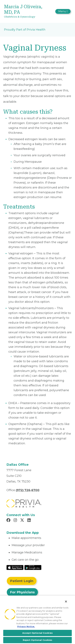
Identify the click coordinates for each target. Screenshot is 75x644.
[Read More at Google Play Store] (33, 567)
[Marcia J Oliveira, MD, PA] (26, 11)
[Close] (66, 602)
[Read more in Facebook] (9, 521)
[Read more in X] (23, 521)
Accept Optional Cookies (37, 633)
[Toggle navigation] (63, 11)
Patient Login (22, 581)
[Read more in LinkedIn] (29, 521)
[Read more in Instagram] (16, 521)
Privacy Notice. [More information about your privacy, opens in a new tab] (26, 626)
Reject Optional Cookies (38, 640)
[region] (37, 620)
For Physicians (22, 592)
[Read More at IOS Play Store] (15, 567)
